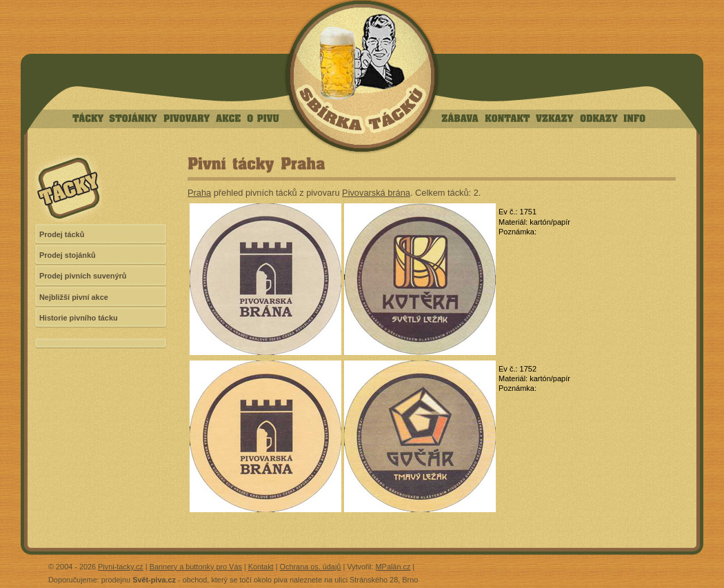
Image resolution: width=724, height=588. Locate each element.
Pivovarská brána (376, 193)
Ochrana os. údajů (311, 567)
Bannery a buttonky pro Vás (196, 567)
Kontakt (261, 567)
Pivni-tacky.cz (121, 567)
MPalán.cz (393, 567)
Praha (199, 193)
